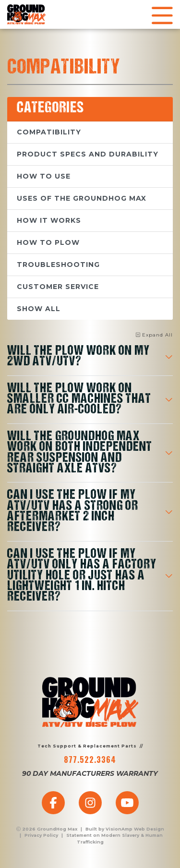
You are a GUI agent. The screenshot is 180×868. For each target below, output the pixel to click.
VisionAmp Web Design (135, 829)
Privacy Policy (41, 835)
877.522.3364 (90, 759)
